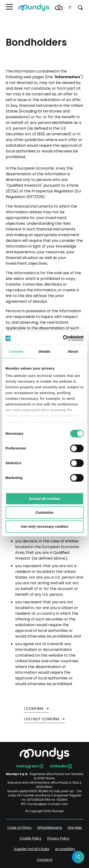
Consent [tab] (16, 351)
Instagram (27, 766)
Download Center (59, 8)
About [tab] (73, 351)
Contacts (45, 860)
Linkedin (58, 766)
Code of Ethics (19, 828)
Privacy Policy (58, 838)
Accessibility (65, 849)
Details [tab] (45, 351)
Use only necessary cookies (44, 526)
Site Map (75, 828)
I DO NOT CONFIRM (42, 719)
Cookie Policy (31, 838)
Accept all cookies (44, 499)
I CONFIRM (34, 709)
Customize (45, 513)
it (70, 7)
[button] (9, 7)
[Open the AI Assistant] (78, 857)
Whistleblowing (50, 828)
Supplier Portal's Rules (32, 849)
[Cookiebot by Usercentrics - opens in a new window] (63, 338)
